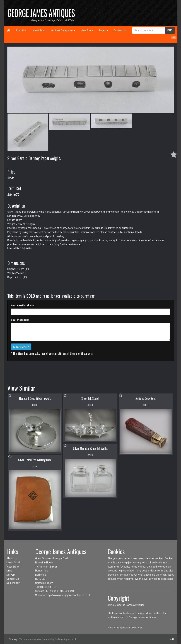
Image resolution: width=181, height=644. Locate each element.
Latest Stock (39, 30)
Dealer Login (13, 583)
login (172, 639)
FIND (170, 30)
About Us (21, 30)
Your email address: (23, 305)
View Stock (87, 30)
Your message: (20, 320)
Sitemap (13, 639)
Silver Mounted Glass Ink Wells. (90, 449)
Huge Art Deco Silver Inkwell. (35, 398)
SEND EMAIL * (21, 347)
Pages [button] (103, 30)
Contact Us (120, 30)
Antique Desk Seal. (146, 398)
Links (9, 571)
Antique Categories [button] (63, 30)
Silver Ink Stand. (90, 398)
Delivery (11, 575)
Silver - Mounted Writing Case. (35, 460)
